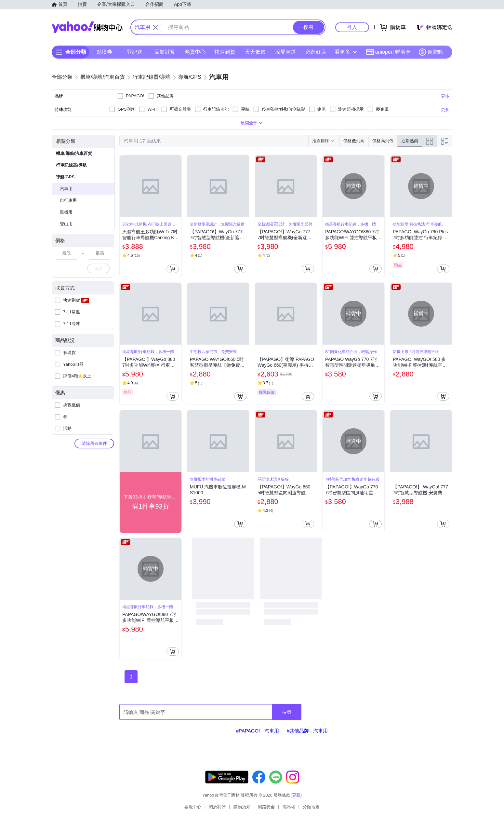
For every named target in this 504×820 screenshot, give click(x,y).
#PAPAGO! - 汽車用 (258, 731)
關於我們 (217, 807)
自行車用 (68, 200)
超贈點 (431, 52)
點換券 (104, 52)
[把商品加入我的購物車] (173, 269)
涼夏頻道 (285, 52)
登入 (352, 27)
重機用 (66, 212)
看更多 (346, 52)
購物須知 (242, 807)
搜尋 (287, 712)
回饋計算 (165, 52)
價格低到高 (354, 141)
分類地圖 (311, 807)
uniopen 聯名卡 (388, 52)
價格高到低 (383, 141)
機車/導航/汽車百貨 (74, 153)
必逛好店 (316, 52)
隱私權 (289, 807)
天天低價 (255, 52)
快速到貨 (225, 52)
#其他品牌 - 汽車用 (307, 731)
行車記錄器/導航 (71, 165)
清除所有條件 (94, 443)
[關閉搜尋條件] (155, 27)
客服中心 (193, 807)
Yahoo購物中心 (87, 27)
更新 (296, 795)
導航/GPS (65, 177)
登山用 (66, 224)
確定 (99, 268)
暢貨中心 (195, 52)
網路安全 (266, 807)
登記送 (135, 52)
